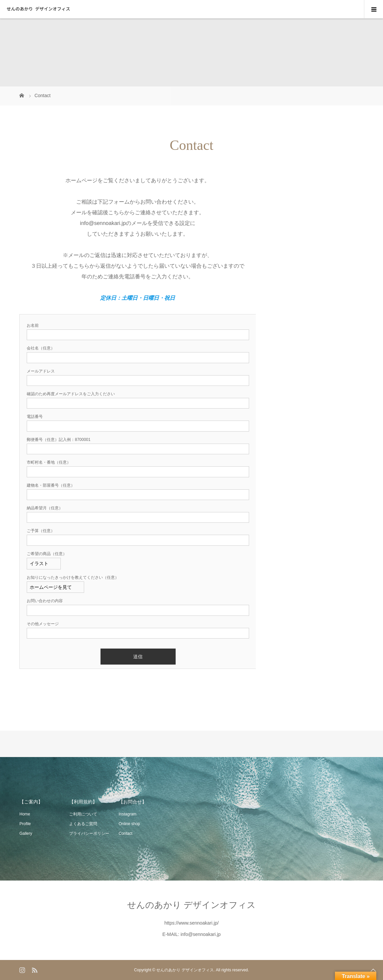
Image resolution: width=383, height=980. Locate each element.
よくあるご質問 (83, 824)
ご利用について (83, 814)
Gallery (26, 833)
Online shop (129, 824)
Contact (125, 833)
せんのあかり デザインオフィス (192, 905)
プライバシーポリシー (89, 833)
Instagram (127, 814)
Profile (25, 824)
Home (25, 814)
